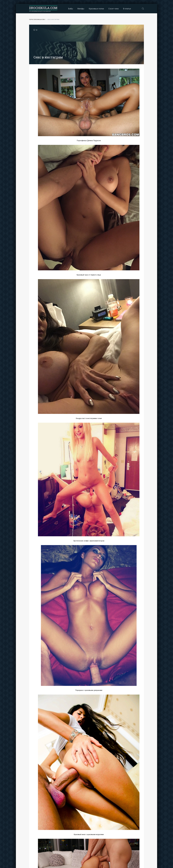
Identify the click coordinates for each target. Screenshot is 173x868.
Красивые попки (96, 9)
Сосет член (114, 9)
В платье (127, 9)
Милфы (81, 9)
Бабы (71, 9)
